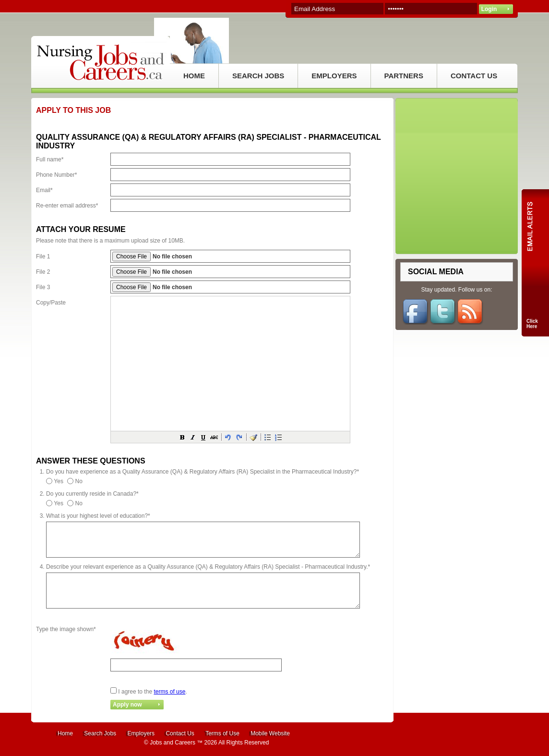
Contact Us (180, 733)
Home (65, 733)
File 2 (43, 272)
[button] (182, 437)
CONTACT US (474, 76)
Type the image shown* (66, 629)
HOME (194, 76)
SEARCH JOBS (258, 76)
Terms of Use (222, 733)
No (79, 481)
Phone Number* (56, 175)
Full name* (50, 159)
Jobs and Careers (173, 743)
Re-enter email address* (67, 206)
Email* (44, 190)
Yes (59, 481)
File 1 (43, 256)
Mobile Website (270, 733)
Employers (141, 733)
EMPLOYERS (334, 76)
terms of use (169, 692)
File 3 (43, 287)
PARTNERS (404, 76)
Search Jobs (100, 733)
